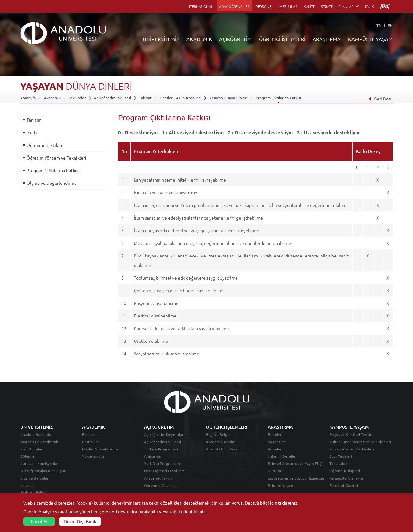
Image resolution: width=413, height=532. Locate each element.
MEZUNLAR (288, 6)
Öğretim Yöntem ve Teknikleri (56, 158)
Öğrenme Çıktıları (44, 145)
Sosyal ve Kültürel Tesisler (352, 434)
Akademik (52, 98)
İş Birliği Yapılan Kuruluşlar (43, 471)
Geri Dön (380, 99)
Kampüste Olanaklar (347, 478)
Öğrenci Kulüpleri (345, 471)
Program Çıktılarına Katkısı (278, 98)
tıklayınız (288, 503)
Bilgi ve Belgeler (34, 478)
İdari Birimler (31, 449)
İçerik (32, 132)
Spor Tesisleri (341, 456)
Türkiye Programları (161, 449)
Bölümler (28, 456)
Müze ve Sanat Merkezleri (352, 449)
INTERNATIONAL (200, 6)
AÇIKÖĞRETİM (235, 39)
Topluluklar (339, 463)
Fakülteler (77, 98)
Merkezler (277, 442)
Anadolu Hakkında (36, 434)
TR (379, 25)
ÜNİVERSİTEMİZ (161, 39)
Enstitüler (91, 442)
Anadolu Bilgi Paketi (223, 449)
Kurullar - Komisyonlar (39, 463)
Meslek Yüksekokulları (101, 449)
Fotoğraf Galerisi (344, 485)
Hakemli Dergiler (282, 456)
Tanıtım (34, 120)
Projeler (275, 449)
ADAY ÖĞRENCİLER (234, 6)
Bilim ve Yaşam (280, 485)
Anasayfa (28, 98)
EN (390, 25)
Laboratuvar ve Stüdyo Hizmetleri (297, 478)
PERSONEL (264, 6)
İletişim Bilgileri (33, 493)
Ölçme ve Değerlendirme (52, 183)
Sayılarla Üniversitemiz (39, 442)
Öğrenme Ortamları (161, 485)
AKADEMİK (199, 39)
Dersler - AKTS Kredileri (180, 98)
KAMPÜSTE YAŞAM (370, 39)
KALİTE (309, 6)
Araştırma (152, 456)
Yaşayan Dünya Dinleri (228, 98)
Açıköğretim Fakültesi (113, 98)
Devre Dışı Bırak (80, 522)
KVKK (369, 6)
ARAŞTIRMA (327, 39)
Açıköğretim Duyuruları (164, 434)
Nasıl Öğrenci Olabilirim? (165, 471)
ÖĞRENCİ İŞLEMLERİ (282, 39)
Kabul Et (39, 522)
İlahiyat (145, 98)
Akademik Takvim (159, 478)
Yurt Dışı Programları (162, 463)
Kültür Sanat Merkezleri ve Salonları (360, 442)
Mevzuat (28, 485)
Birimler (275, 434)
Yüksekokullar (94, 456)
